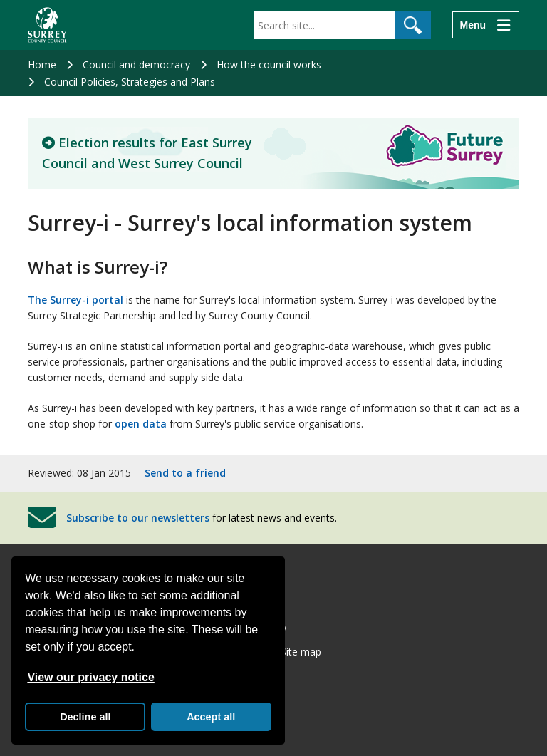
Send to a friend (185, 473)
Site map (301, 652)
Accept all (211, 717)
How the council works (269, 64)
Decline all (85, 717)
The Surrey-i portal (77, 300)
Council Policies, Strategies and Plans (130, 82)
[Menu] (486, 25)
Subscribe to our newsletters (138, 518)
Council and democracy (136, 64)
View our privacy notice (90, 677)
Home (42, 64)
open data (141, 424)
